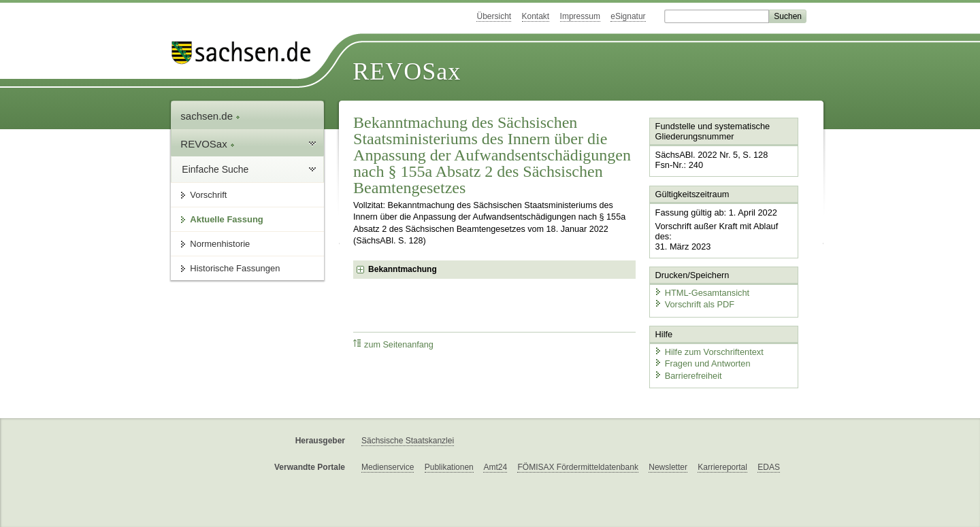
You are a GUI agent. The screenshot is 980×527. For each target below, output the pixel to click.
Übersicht (494, 16)
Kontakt (536, 16)
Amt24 (495, 467)
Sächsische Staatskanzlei (408, 441)
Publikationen (449, 467)
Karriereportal (722, 467)
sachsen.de (210, 116)
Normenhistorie (220, 244)
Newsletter (668, 467)
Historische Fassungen (235, 268)
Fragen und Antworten (702, 363)
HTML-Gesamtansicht (702, 293)
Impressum (580, 16)
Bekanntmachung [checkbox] (403, 269)
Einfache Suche (215, 169)
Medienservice (388, 467)
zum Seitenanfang (393, 344)
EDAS (769, 467)
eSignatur (628, 16)
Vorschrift (208, 195)
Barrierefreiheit (688, 376)
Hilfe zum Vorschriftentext (709, 352)
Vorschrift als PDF (694, 304)
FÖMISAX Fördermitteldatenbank (577, 467)
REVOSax (407, 71)
